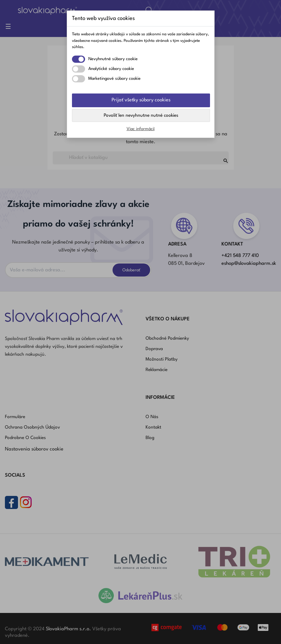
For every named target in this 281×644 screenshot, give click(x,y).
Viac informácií (141, 129)
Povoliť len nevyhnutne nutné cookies (141, 115)
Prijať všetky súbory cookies (141, 100)
